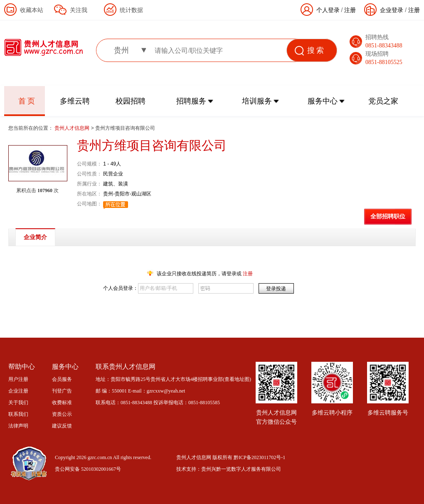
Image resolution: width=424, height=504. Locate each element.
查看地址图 (237, 379)
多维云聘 (75, 101)
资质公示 (62, 414)
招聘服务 (191, 101)
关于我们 (18, 403)
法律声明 (18, 426)
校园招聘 (131, 101)
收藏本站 (32, 10)
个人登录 (328, 10)
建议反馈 (62, 426)
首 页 (27, 101)
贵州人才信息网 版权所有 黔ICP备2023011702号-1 (231, 457)
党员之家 (383, 101)
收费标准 (62, 403)
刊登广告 (62, 391)
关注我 (79, 10)
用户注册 (18, 379)
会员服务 (62, 379)
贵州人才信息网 (73, 128)
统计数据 (131, 10)
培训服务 (257, 101)
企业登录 (392, 10)
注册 (414, 10)
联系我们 (18, 414)
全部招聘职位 (388, 216)
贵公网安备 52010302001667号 (88, 469)
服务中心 (323, 101)
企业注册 (18, 391)
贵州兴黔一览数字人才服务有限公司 (241, 469)
